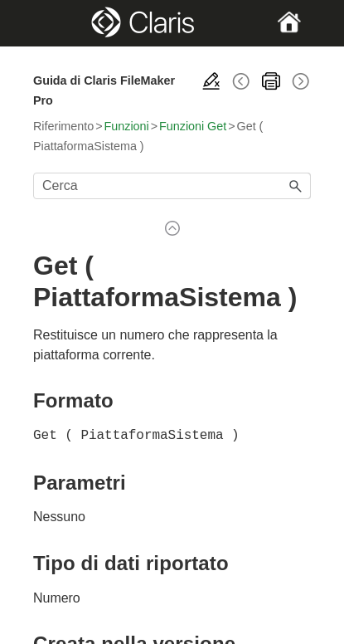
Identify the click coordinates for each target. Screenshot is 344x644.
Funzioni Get (193, 126)
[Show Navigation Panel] (46, 23)
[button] (296, 186)
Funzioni (127, 126)
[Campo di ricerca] (172, 186)
